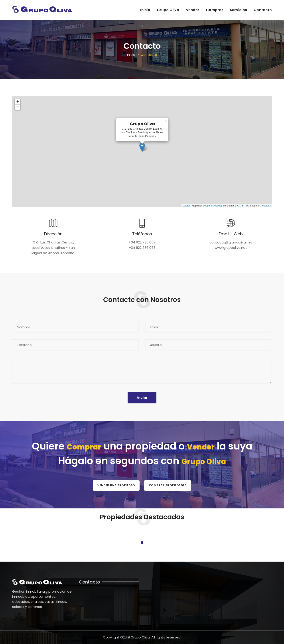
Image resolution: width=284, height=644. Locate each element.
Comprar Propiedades (171, 485)
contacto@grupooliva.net (231, 242)
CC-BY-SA (243, 205)
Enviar (142, 398)
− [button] (18, 107)
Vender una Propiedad (113, 485)
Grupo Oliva (168, 10)
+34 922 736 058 (142, 247)
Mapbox (266, 205)
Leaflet (186, 205)
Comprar (215, 10)
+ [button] (18, 102)
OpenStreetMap (214, 205)
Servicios (238, 10)
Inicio (145, 10)
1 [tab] (142, 542)
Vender (193, 10)
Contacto (263, 10)
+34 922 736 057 (142, 242)
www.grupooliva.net (231, 247)
